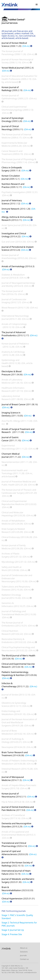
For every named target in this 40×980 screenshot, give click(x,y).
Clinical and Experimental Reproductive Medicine (14, 503)
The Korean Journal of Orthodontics (12, 624)
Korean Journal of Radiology (10, 89)
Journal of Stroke (10, 695)
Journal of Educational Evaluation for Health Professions (19, 77)
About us (24, 948)
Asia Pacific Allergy (11, 421)
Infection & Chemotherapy (9, 685)
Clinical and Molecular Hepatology (12, 514)
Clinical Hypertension (12, 899)
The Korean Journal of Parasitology (12, 53)
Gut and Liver (8, 242)
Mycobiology (8, 562)
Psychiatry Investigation (13, 192)
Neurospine (7, 747)
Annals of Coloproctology (14, 324)
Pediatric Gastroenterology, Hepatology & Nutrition (15, 674)
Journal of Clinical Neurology (10, 128)
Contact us (24, 959)
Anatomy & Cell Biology (13, 352)
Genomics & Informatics (8, 605)
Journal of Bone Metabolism (9, 732)
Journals (23, 955)
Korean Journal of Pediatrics (15, 344)
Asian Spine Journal (11, 225)
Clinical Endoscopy (11, 537)
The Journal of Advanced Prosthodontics (14, 334)
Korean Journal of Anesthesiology (10, 257)
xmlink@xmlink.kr (30, 972)
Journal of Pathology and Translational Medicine (14, 613)
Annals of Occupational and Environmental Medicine (15, 833)
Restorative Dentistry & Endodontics (13, 641)
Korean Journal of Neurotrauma (10, 795)
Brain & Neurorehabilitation (11, 889)
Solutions (24, 952)
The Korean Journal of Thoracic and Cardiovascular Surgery (19, 491)
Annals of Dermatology (13, 266)
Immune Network (10, 209)
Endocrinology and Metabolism (11, 713)
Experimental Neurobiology (8, 447)
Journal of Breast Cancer (14, 404)
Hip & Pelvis (7, 802)
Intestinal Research (11, 769)
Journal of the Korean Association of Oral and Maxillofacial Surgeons (19, 722)
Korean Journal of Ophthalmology (10, 97)
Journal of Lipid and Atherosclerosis (11, 853)
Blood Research (9, 308)
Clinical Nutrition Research (10, 632)
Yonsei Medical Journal (13, 68)
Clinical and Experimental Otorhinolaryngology (14, 108)
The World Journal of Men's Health (18, 656)
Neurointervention (11, 462)
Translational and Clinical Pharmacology (14, 845)
